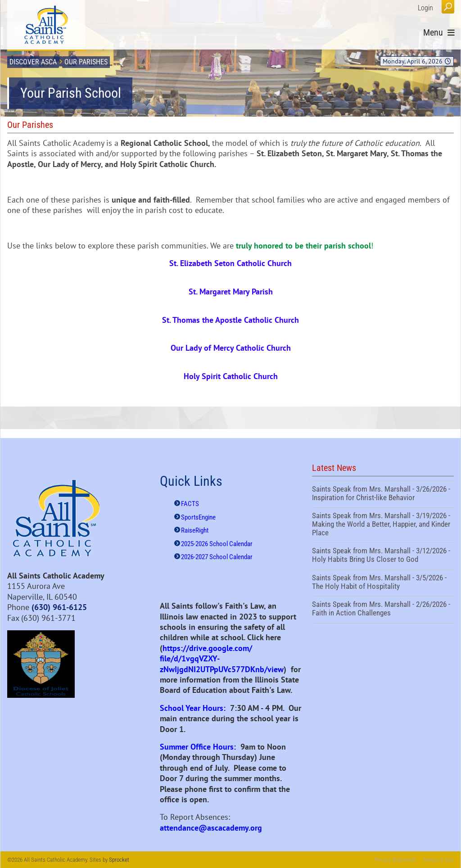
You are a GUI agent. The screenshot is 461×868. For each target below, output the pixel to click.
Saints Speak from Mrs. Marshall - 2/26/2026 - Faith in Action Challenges (383, 610)
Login (425, 8)
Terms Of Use (438, 860)
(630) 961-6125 (59, 607)
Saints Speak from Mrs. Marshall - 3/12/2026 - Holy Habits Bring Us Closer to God (383, 556)
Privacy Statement (395, 860)
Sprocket (119, 860)
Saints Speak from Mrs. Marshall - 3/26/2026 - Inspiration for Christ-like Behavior (383, 494)
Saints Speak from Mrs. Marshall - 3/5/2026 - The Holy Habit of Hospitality (383, 583)
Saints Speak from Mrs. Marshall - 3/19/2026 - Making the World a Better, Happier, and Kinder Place (383, 525)
